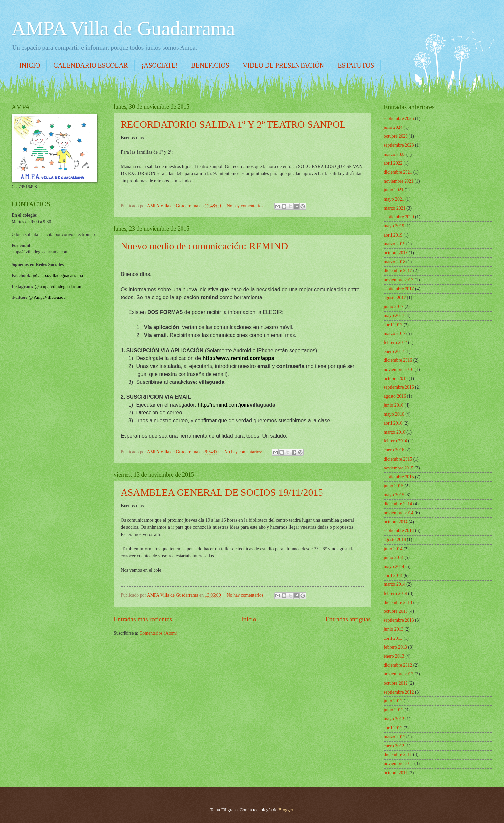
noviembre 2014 (399, 513)
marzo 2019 (395, 244)
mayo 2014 (394, 567)
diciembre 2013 (398, 602)
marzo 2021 (395, 208)
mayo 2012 (394, 719)
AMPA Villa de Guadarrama (123, 28)
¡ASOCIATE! (159, 65)
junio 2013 (393, 629)
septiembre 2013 (399, 620)
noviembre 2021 (399, 181)
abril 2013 (393, 638)
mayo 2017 (394, 315)
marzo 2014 (395, 584)
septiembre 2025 (399, 118)
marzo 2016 (395, 432)
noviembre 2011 (399, 764)
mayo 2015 (394, 495)
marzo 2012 (395, 737)
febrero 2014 (395, 594)
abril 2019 (393, 235)
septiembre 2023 (399, 145)
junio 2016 (393, 405)
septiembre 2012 (399, 692)
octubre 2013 (396, 611)
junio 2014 (393, 558)
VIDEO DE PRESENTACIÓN (283, 65)
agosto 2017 (395, 298)
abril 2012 (393, 728)
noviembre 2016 (399, 369)
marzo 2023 (395, 154)
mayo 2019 (394, 226)
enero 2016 (394, 450)
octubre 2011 (396, 773)
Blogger (286, 810)
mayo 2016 (394, 414)
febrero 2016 (395, 441)
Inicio (249, 619)
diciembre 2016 (398, 360)
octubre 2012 (396, 683)
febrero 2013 (395, 647)
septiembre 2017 (399, 289)
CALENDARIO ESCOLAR (91, 65)
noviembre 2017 (399, 280)
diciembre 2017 (398, 271)
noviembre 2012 (399, 674)
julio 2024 (393, 127)
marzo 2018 (395, 262)
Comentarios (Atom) (158, 633)
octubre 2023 (396, 136)
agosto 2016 (395, 396)
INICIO (30, 65)
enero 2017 (394, 351)
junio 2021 (393, 190)
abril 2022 (393, 163)
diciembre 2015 (398, 459)
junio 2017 (393, 307)
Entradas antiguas (348, 619)
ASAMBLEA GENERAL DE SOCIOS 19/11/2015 (222, 492)
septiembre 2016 (399, 387)
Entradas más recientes (143, 619)
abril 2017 (393, 325)
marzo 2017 (395, 334)
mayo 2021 (394, 199)
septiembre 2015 (399, 477)
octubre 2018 (396, 253)
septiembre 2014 (399, 531)
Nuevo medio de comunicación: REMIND (204, 246)
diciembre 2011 (398, 755)
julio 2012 (393, 701)
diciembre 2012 (398, 665)
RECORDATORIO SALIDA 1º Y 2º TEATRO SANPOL (233, 124)
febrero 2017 (395, 342)
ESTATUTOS (356, 65)
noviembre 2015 (399, 468)
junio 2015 (393, 486)
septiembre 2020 (399, 217)
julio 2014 (393, 549)
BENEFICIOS (210, 65)
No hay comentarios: (246, 206)
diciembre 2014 (398, 504)
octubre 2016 (396, 378)
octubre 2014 (396, 522)
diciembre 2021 (398, 172)
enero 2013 (394, 656)
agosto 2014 (395, 539)
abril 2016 (393, 423)
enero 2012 (394, 746)
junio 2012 (393, 710)
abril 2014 (393, 575)
